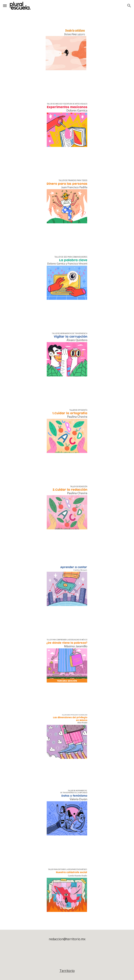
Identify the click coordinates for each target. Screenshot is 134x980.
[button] (5, 6)
